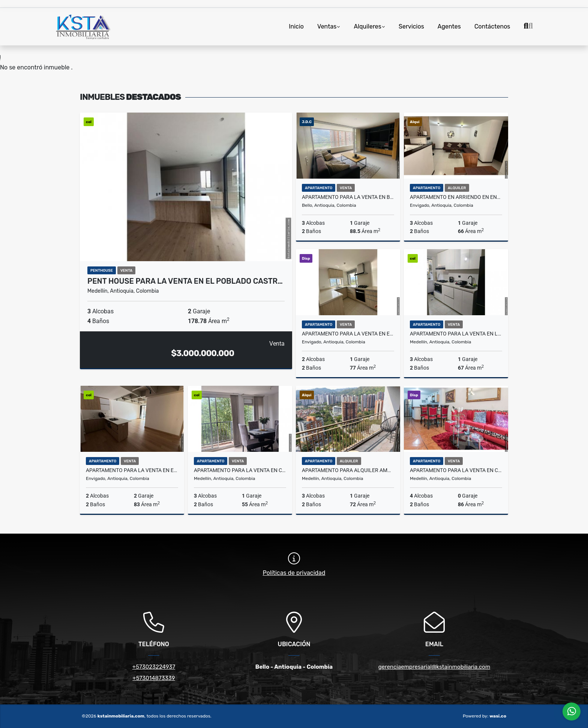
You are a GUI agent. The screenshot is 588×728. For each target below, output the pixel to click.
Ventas (327, 26)
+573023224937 (154, 667)
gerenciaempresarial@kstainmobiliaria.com (434, 667)
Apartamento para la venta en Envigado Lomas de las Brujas (348, 334)
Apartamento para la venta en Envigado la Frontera (132, 470)
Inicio (296, 26)
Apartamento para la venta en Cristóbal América (456, 470)
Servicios (411, 26)
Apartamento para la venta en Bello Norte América (348, 197)
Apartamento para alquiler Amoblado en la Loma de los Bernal (348, 470)
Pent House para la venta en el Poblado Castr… (185, 281)
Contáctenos (492, 26)
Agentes (449, 26)
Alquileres (367, 26)
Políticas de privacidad (294, 573)
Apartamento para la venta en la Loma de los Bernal (456, 334)
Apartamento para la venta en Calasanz (240, 470)
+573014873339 (154, 678)
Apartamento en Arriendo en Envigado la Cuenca (456, 197)
